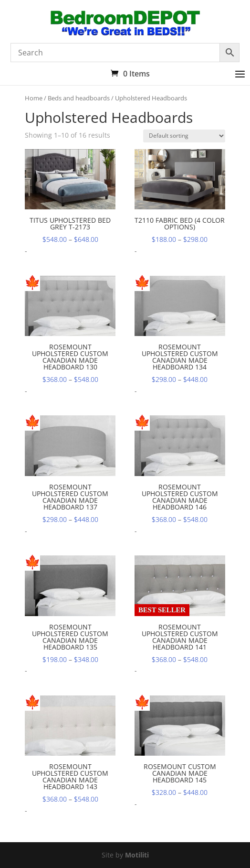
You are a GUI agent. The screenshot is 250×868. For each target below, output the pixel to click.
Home (34, 98)
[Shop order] (184, 136)
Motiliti (137, 855)
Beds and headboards (79, 98)
